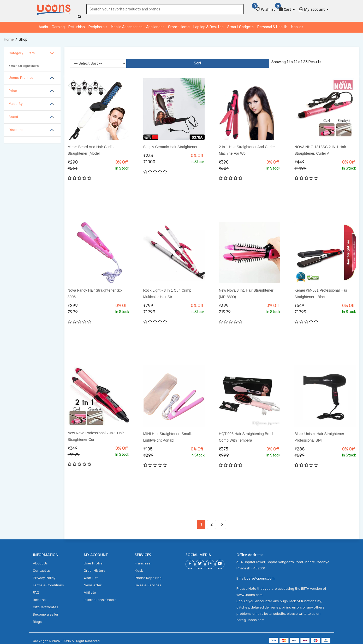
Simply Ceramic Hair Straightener (170, 144)
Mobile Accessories (127, 24)
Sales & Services (148, 583)
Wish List (91, 575)
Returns (39, 597)
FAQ (36, 590)
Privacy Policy (44, 575)
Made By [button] (16, 101)
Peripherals (98, 24)
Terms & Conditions (48, 583)
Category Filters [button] (22, 51)
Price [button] (13, 88)
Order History (94, 568)
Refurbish (77, 24)
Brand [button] (13, 114)
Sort (135, 61)
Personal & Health (272, 24)
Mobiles (297, 24)
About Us (40, 561)
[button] (287, 8)
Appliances (155, 24)
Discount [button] (16, 127)
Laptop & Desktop (209, 24)
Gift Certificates (46, 604)
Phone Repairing (148, 575)
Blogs (37, 619)
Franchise (143, 561)
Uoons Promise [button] (21, 75)
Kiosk (139, 568)
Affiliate (90, 590)
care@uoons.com (261, 576)
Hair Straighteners (24, 63)
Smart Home (179, 24)
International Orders (100, 597)
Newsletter (93, 583)
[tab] (32, 51)
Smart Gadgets (240, 24)
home (9, 37)
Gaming (58, 24)
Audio (43, 24)
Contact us (42, 568)
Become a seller (46, 612)
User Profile (93, 561)
